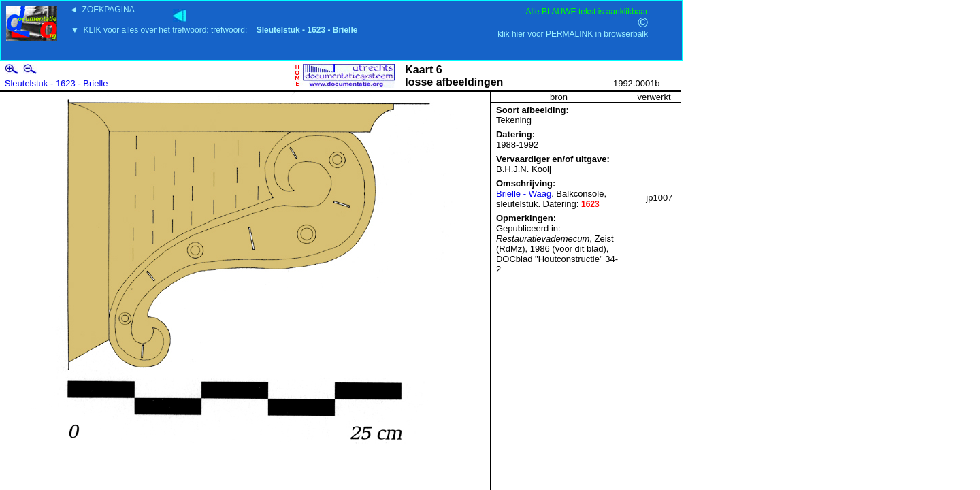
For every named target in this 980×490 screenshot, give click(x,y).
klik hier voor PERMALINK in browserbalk (573, 34)
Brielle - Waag (524, 194)
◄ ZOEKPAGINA (102, 10)
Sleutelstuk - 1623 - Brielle (56, 83)
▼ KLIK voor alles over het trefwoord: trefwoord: (214, 30)
